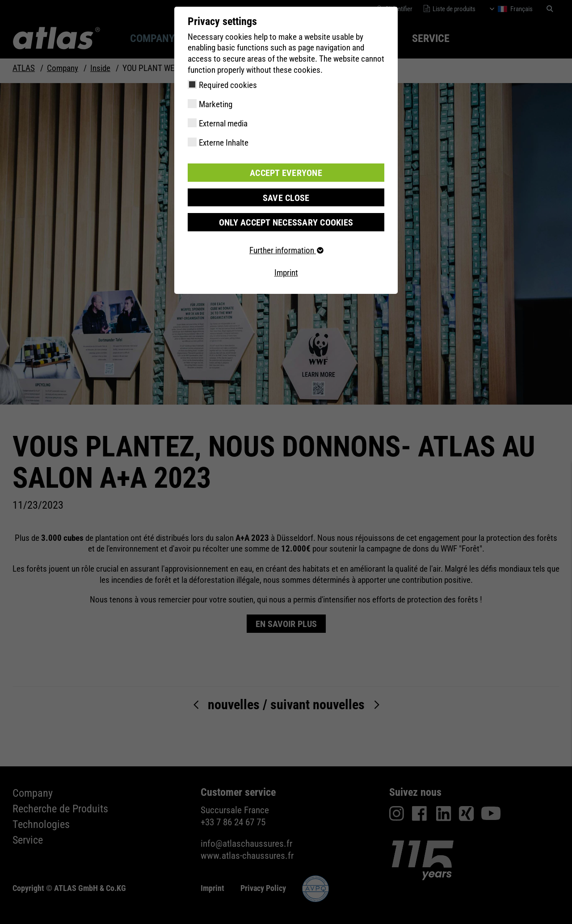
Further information (286, 249)
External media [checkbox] (223, 123)
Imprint (286, 272)
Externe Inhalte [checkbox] (224, 143)
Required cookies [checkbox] (228, 85)
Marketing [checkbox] (216, 104)
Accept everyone (286, 172)
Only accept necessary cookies (286, 221)
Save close (286, 197)
